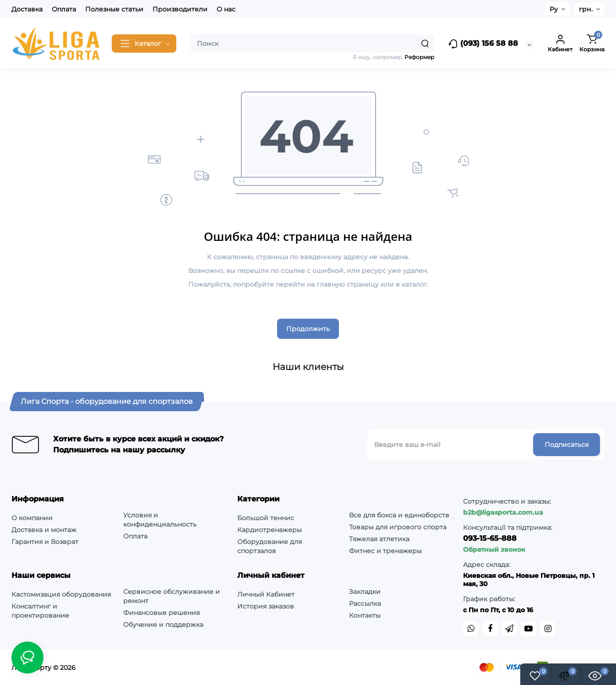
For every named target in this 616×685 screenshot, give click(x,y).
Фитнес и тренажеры (385, 551)
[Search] (425, 43)
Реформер (419, 57)
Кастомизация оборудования (61, 594)
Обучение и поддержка (163, 625)
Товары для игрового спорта (398, 527)
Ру (554, 9)
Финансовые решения (161, 613)
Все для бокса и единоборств (399, 515)
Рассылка (365, 603)
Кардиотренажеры (270, 530)
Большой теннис (266, 518)
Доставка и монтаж (44, 530)
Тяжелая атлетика (379, 539)
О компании (32, 518)
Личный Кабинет (266, 594)
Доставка (27, 9)
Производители (180, 9)
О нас (226, 9)
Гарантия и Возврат (45, 542)
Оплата (64, 9)
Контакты (365, 615)
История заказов (266, 606)
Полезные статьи (114, 9)
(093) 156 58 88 (483, 44)
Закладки (365, 592)
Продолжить (308, 329)
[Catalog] (144, 43)
